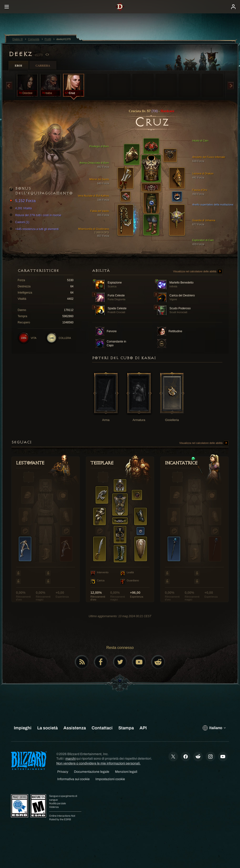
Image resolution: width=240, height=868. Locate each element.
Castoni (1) (20, 222)
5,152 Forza (23, 201)
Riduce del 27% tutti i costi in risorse (36, 215)
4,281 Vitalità (21, 208)
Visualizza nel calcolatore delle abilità (198, 272)
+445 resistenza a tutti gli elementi (35, 229)
